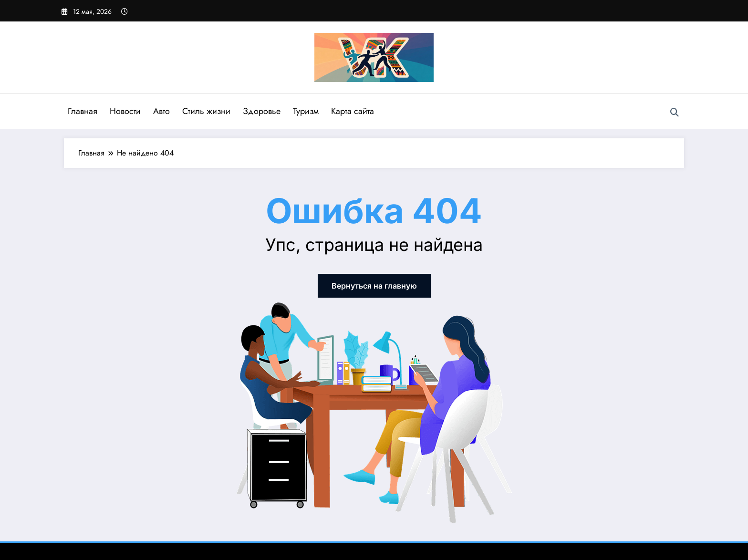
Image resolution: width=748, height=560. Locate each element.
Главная (83, 111)
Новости (125, 111)
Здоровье (262, 111)
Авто (161, 111)
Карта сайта (353, 111)
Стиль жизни (206, 111)
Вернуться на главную (374, 286)
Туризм (306, 111)
